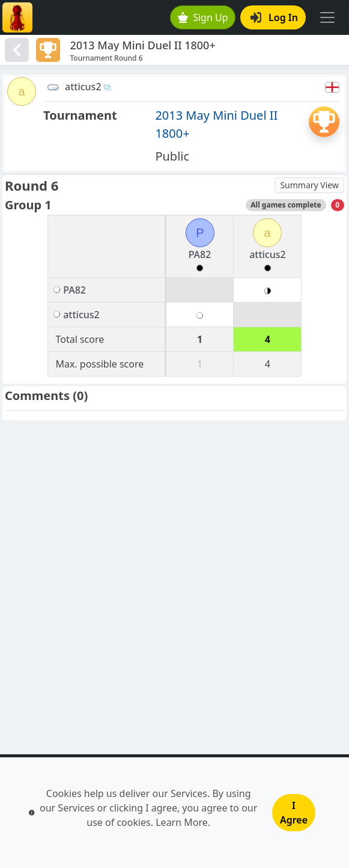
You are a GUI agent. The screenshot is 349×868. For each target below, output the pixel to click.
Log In (274, 17)
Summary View (309, 185)
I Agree (294, 813)
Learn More (182, 822)
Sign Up (203, 17)
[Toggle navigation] (327, 17)
